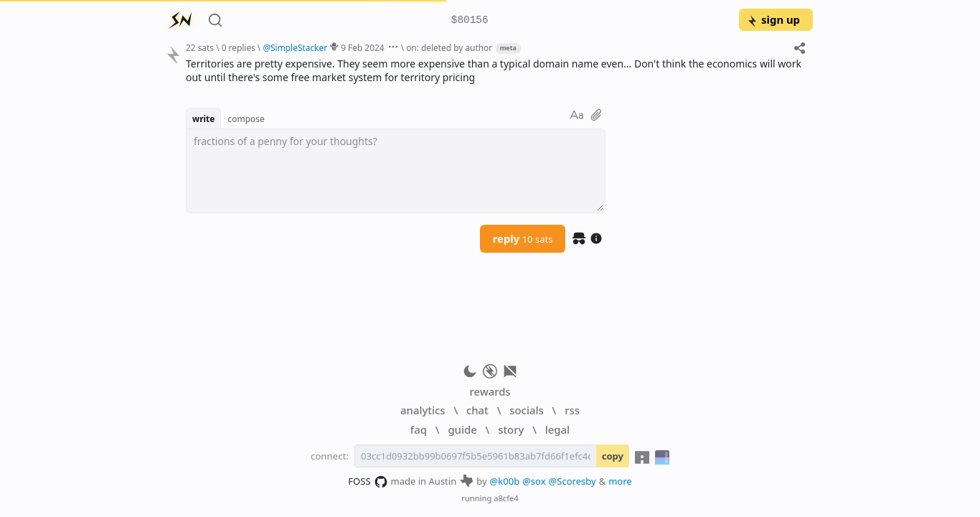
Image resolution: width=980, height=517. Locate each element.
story (511, 429)
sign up (773, 19)
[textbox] (396, 171)
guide (462, 429)
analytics (423, 410)
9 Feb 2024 (362, 47)
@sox (534, 481)
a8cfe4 (506, 498)
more (620, 481)
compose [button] (246, 118)
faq (419, 429)
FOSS (368, 482)
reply (523, 238)
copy (613, 456)
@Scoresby (573, 481)
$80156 (470, 20)
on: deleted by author (449, 47)
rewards (490, 391)
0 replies (239, 47)
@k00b (505, 481)
